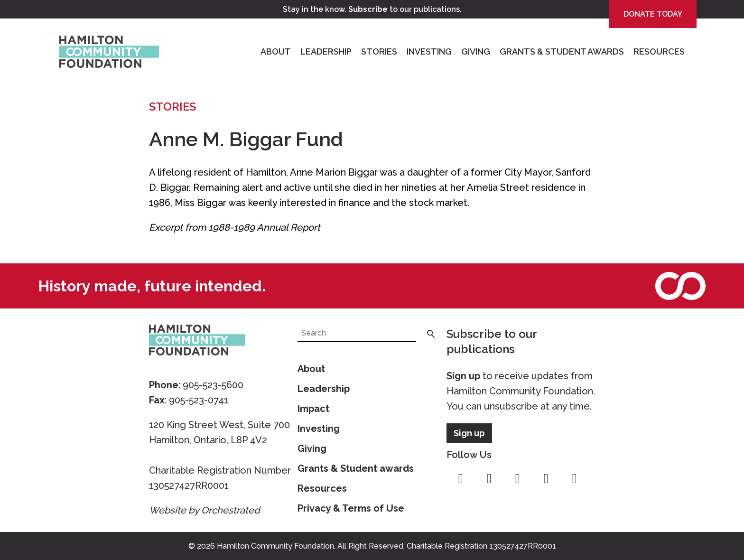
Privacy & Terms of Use (351, 508)
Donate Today (653, 14)
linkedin (575, 479)
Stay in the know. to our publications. (372, 9)
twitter (518, 479)
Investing (429, 51)
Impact (313, 409)
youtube (546, 479)
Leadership (326, 51)
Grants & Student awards (356, 468)
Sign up (463, 376)
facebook (461, 479)
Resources (659, 51)
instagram (489, 479)
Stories (379, 51)
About (276, 51)
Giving (476, 51)
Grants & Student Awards (562, 51)
